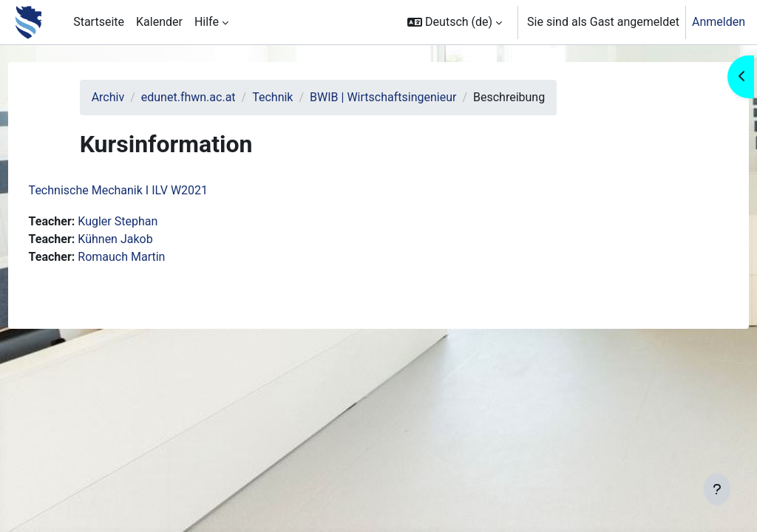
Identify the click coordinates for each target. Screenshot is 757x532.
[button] (455, 22)
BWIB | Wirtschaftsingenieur (407, 97)
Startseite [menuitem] (99, 22)
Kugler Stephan (146, 221)
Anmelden (719, 22)
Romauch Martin (149, 257)
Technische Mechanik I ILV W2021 (146, 190)
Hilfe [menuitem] (207, 22)
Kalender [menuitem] (159, 22)
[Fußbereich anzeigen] (717, 489)
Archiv (131, 97)
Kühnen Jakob (143, 239)
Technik (296, 97)
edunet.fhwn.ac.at (212, 97)
